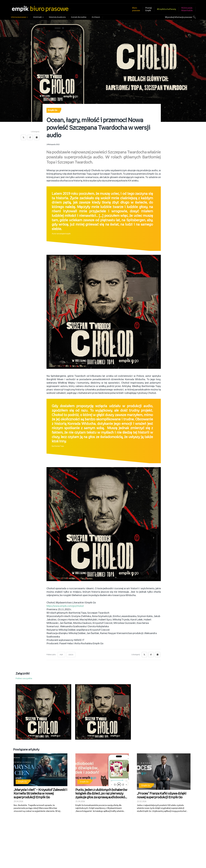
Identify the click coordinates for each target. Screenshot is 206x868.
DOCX (71, 655)
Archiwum (96, 17)
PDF (61, 655)
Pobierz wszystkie (24, 679)
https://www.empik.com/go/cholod (66, 606)
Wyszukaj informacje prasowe (179, 17)
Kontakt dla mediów (79, 17)
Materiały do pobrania (57, 17)
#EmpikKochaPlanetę (167, 9)
